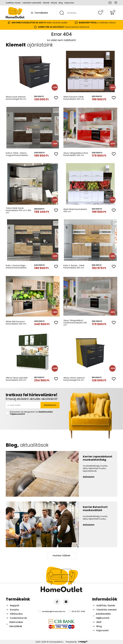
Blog (61, 3)
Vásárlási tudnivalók (32, 3)
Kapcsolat (69, 3)
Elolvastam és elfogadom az (31, 413)
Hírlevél (46, 3)
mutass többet (61, 555)
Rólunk (54, 3)
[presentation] (33, 422)
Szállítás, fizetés (13, 3)
